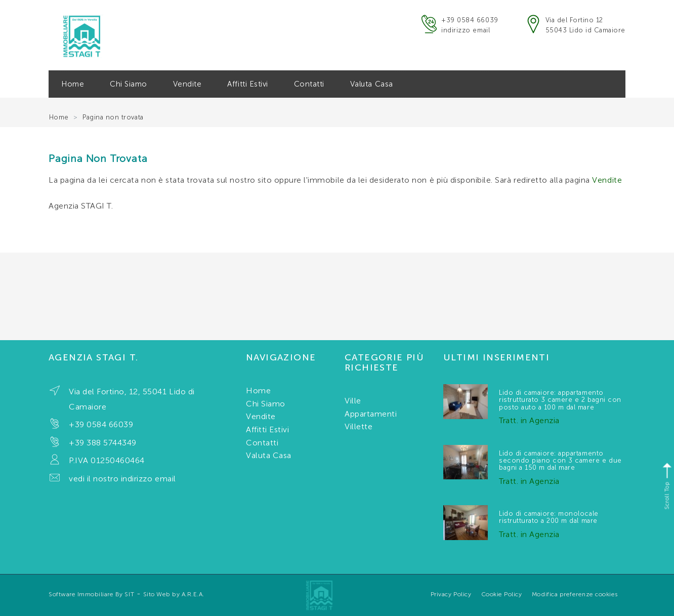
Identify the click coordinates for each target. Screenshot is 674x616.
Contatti (309, 84)
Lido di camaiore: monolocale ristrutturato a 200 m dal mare (549, 517)
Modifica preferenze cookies (575, 594)
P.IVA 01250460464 (107, 460)
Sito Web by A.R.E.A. (174, 594)
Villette (359, 426)
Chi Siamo (129, 84)
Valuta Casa (372, 84)
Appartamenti (371, 414)
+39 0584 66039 (470, 20)
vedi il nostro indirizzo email (122, 479)
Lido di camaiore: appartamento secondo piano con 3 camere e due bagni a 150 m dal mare (560, 461)
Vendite (187, 84)
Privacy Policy (451, 594)
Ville (353, 401)
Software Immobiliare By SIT (91, 594)
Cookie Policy (502, 594)
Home (73, 84)
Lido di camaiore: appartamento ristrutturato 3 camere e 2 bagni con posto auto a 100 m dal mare (560, 400)
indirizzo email (466, 30)
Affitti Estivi (247, 84)
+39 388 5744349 (103, 443)
